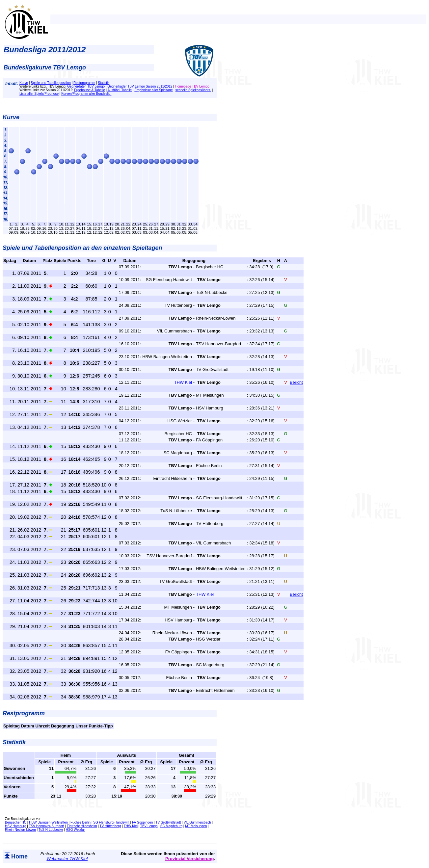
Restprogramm (84, 83)
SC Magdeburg (171, 826)
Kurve (24, 83)
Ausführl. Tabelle (120, 90)
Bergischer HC (16, 822)
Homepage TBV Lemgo (192, 86)
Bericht (296, 382)
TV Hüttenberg (110, 826)
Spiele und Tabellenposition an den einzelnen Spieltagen (82, 248)
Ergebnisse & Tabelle (90, 90)
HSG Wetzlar (75, 830)
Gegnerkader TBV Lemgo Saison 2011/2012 (140, 86)
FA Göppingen (142, 822)
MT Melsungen (196, 826)
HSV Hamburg (15, 826)
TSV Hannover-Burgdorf (46, 826)
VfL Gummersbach (197, 822)
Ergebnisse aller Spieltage (153, 90)
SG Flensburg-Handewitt (111, 822)
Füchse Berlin (80, 822)
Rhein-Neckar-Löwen (20, 830)
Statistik (104, 83)
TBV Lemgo (149, 826)
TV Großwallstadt (168, 822)
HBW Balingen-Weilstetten (48, 822)
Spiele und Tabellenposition (51, 83)
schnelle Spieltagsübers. (193, 90)
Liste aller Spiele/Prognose (39, 94)
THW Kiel (131, 826)
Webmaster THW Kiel (67, 859)
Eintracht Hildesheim (82, 826)
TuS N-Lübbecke (51, 830)
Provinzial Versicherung (189, 859)
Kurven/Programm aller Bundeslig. (86, 94)
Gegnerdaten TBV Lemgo (86, 86)
